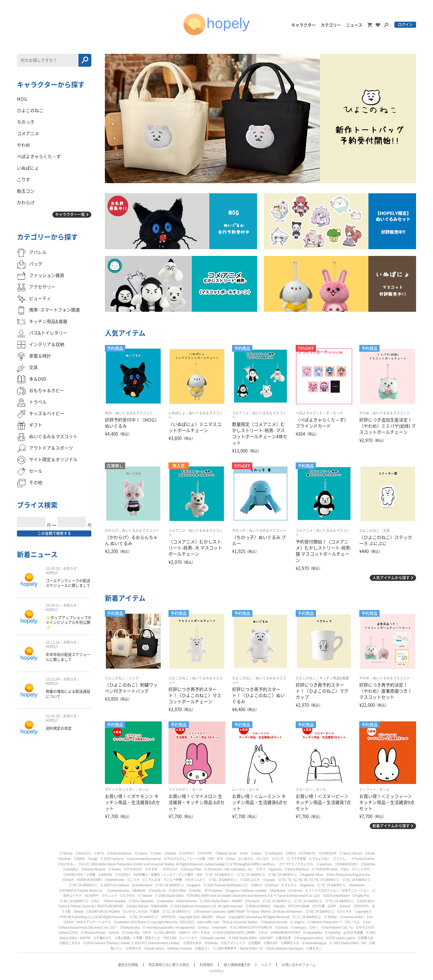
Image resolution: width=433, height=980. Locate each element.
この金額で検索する (54, 533)
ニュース (354, 25)
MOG (109, 413)
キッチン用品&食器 (334, 678)
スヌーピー (304, 789)
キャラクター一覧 (70, 214)
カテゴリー (331, 25)
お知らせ (70, 568)
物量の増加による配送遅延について (68, 694)
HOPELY (52, 573)
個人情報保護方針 (237, 965)
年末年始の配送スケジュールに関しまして (68, 657)
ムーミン (239, 789)
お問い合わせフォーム (299, 965)
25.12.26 (53, 642)
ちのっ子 (239, 530)
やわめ (364, 413)
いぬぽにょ (177, 413)
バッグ (134, 678)
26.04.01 (53, 605)
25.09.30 (53, 716)
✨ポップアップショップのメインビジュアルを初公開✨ (69, 623)
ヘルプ (266, 965)
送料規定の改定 (59, 728)
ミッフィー (368, 789)
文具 (386, 530)
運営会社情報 (128, 965)
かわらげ (112, 530)
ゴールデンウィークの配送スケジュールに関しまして (68, 583)
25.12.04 (53, 679)
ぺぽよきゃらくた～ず (313, 413)
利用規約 (206, 965)
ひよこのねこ (369, 530)
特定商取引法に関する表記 (169, 965)
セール (338, 413)
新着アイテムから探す (391, 826)
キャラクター (303, 25)
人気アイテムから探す (391, 578)
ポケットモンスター (120, 789)
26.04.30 (53, 568)
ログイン (405, 25)
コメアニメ (241, 413)
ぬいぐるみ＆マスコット (134, 413)
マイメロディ (179, 789)
